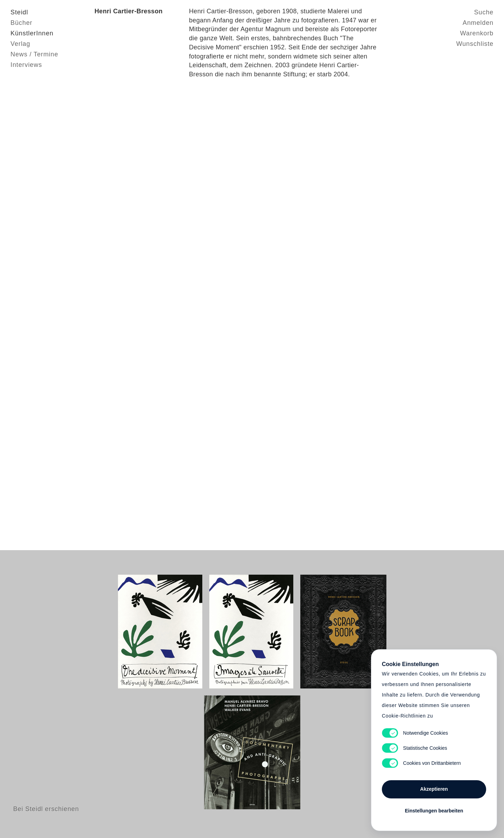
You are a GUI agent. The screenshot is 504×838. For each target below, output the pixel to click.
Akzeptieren (434, 789)
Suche (484, 12)
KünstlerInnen (32, 33)
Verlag (20, 44)
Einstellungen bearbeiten (434, 811)
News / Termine (34, 54)
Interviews (26, 65)
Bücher (21, 23)
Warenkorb (477, 33)
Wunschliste (475, 44)
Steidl (19, 12)
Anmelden (478, 23)
